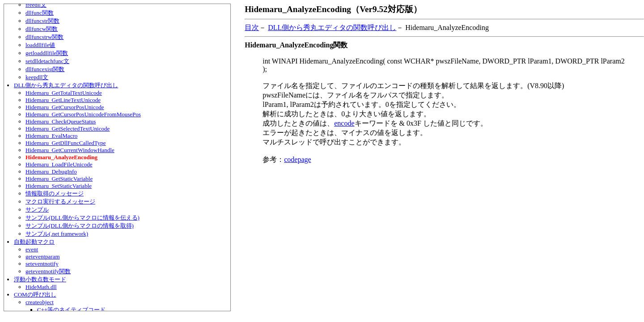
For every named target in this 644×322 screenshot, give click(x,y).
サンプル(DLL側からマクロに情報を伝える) (83, 218)
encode (344, 123)
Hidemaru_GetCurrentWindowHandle (70, 150)
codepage (297, 159)
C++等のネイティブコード (71, 310)
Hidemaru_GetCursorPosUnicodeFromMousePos (83, 114)
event (32, 249)
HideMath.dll (41, 287)
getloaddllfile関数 (47, 53)
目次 (252, 28)
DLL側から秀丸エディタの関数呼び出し (66, 85)
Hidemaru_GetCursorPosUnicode (65, 107)
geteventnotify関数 (48, 271)
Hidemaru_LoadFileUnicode (59, 164)
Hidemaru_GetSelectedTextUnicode (68, 129)
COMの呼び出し (35, 294)
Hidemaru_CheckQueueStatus (61, 121)
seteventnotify (42, 264)
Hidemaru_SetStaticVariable (59, 186)
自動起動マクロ (34, 242)
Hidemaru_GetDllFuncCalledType (66, 143)
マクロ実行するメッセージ (60, 201)
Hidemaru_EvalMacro (51, 136)
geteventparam (43, 256)
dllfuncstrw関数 (44, 37)
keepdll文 (37, 77)
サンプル (37, 210)
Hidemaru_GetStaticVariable (59, 179)
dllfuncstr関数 (42, 21)
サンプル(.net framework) (57, 234)
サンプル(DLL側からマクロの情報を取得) (80, 226)
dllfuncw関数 (42, 29)
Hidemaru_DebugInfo (51, 172)
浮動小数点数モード (40, 279)
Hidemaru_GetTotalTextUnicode (64, 93)
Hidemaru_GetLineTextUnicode (63, 100)
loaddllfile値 (40, 45)
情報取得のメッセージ (55, 193)
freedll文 (36, 5)
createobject (40, 302)
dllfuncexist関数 (45, 69)
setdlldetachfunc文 (47, 61)
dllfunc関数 (40, 13)
